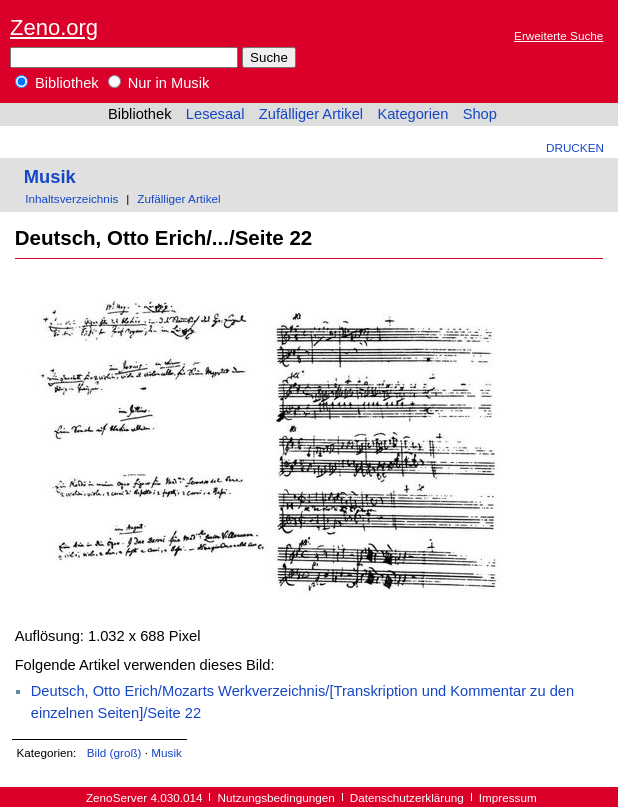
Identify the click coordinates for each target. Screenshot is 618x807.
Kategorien (412, 114)
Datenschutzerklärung (407, 797)
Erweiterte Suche (558, 35)
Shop (480, 114)
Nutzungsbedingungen (276, 797)
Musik (50, 176)
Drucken (575, 147)
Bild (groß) (114, 752)
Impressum (508, 797)
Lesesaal (215, 114)
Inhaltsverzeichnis (71, 198)
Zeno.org (54, 27)
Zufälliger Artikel (311, 114)
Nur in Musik (159, 83)
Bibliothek (57, 83)
